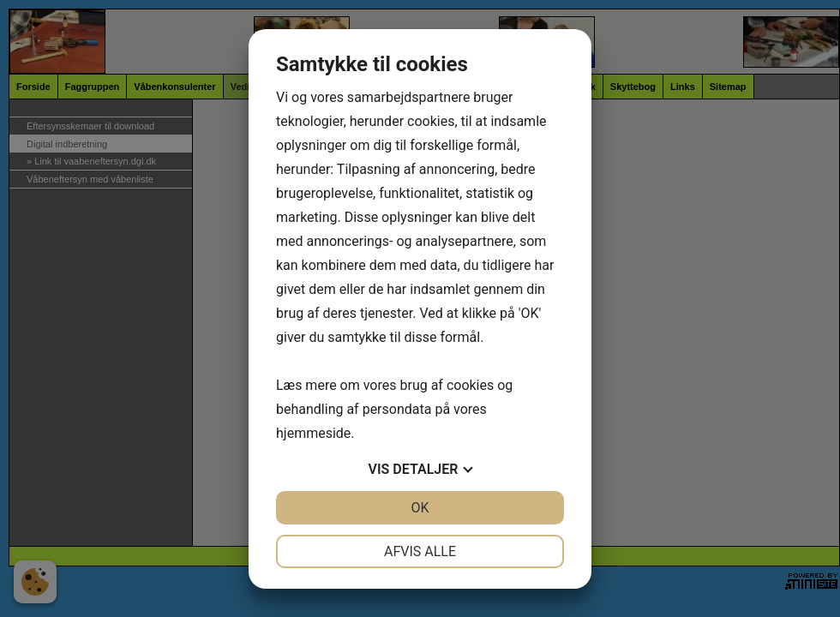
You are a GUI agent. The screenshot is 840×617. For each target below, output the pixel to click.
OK (420, 508)
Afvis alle (420, 551)
